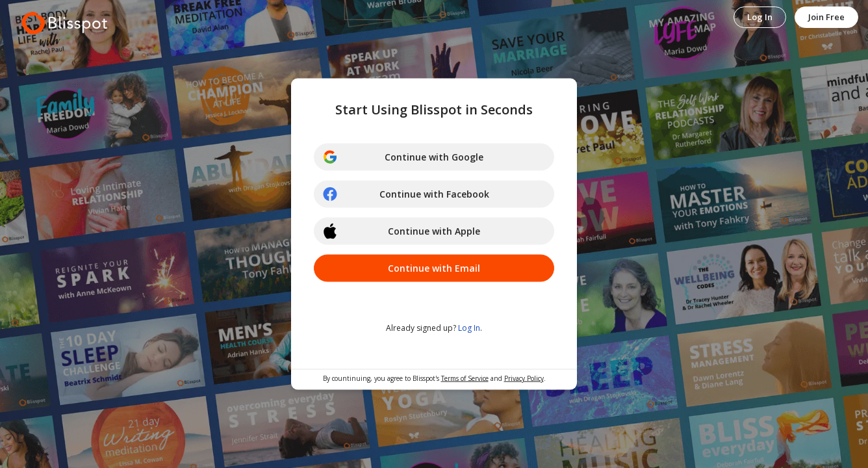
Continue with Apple (401, 231)
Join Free (826, 17)
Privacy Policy (524, 378)
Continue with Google (403, 157)
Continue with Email (434, 268)
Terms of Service (465, 378)
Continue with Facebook (406, 194)
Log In (760, 17)
